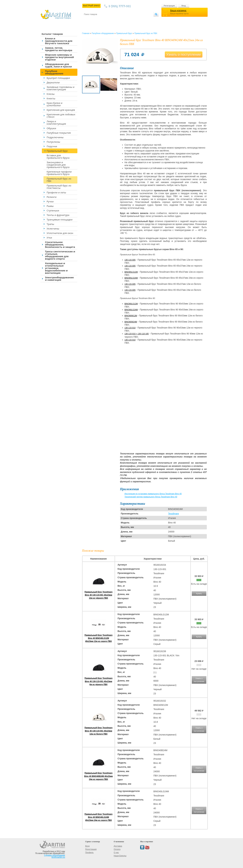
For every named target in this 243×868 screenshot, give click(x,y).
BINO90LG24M (131, 310)
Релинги (52, 197)
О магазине (123, 20)
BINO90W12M (131, 316)
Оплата (111, 20)
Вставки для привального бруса (58, 156)
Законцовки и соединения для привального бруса (58, 165)
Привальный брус (57, 151)
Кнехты (51, 98)
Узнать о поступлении (184, 54)
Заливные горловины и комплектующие (61, 88)
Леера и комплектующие (56, 122)
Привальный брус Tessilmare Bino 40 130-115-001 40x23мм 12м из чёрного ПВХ (98, 595)
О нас (116, 853)
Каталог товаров (52, 34)
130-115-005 (130, 260)
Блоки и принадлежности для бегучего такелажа (59, 41)
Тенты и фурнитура (58, 215)
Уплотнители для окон (60, 233)
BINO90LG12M (131, 304)
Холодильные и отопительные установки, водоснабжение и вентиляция (56, 268)
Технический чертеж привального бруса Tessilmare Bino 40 (151, 497)
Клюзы (51, 94)
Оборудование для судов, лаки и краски (58, 65)
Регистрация (169, 6)
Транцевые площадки (60, 219)
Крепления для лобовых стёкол (61, 116)
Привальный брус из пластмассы (59, 187)
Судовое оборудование (55, 855)
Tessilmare (173, 514)
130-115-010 (130, 328)
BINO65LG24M (131, 278)
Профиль (89, 853)
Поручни (52, 146)
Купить (199, 594)
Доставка (100, 20)
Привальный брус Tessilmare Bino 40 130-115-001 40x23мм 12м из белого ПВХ (98, 731)
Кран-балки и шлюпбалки (55, 104)
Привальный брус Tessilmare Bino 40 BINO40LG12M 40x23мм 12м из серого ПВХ (98, 638)
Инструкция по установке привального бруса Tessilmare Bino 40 (153, 494)
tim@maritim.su (58, 857)
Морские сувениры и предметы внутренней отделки (60, 57)
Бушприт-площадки (58, 78)
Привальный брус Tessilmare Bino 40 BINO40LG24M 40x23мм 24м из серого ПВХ (98, 817)
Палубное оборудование (54, 72)
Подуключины (55, 137)
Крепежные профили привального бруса (59, 173)
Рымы (50, 206)
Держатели (53, 82)
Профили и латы (56, 192)
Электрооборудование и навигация (59, 279)
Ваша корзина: (178, 10)
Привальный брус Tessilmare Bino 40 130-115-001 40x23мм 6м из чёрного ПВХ (98, 681)
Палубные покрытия (59, 133)
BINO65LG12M (131, 272)
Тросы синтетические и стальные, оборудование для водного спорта (60, 255)
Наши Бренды (120, 856)
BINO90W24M (131, 322)
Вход (184, 6)
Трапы (50, 224)
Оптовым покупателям (143, 20)
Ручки (50, 201)
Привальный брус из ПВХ (59, 180)
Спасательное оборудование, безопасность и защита (60, 244)
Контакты (88, 20)
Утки (49, 238)
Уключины (53, 228)
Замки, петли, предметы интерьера (59, 49)
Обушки (51, 128)
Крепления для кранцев (61, 110)
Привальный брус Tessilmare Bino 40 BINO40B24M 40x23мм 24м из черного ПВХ (98, 776)
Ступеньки (53, 210)
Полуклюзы (53, 142)
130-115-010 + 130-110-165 (137, 334)
